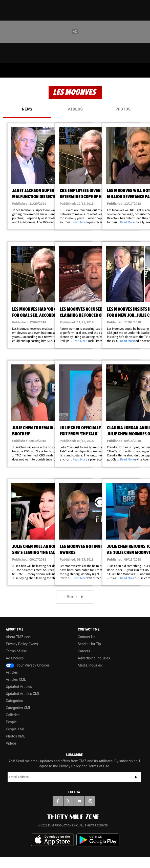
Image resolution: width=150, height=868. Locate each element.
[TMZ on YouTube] (79, 801)
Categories (14, 701)
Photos (123, 109)
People (11, 722)
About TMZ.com (19, 637)
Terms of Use (16, 651)
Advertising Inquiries (94, 658)
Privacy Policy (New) (22, 644)
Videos (75, 109)
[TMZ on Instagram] (90, 801)
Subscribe (136, 777)
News (27, 109)
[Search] (143, 70)
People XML (15, 729)
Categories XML (18, 708)
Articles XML (16, 679)
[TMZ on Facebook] (58, 801)
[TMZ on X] (69, 801)
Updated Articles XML (23, 694)
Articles (12, 672)
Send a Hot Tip (89, 644)
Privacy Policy (70, 766)
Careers (84, 651)
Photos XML (15, 736)
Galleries (13, 715)
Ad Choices (15, 658)
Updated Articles (19, 687)
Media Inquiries (90, 665)
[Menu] (7, 70)
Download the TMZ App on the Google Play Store (98, 840)
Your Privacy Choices (28, 665)
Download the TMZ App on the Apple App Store (52, 840)
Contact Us (87, 637)
